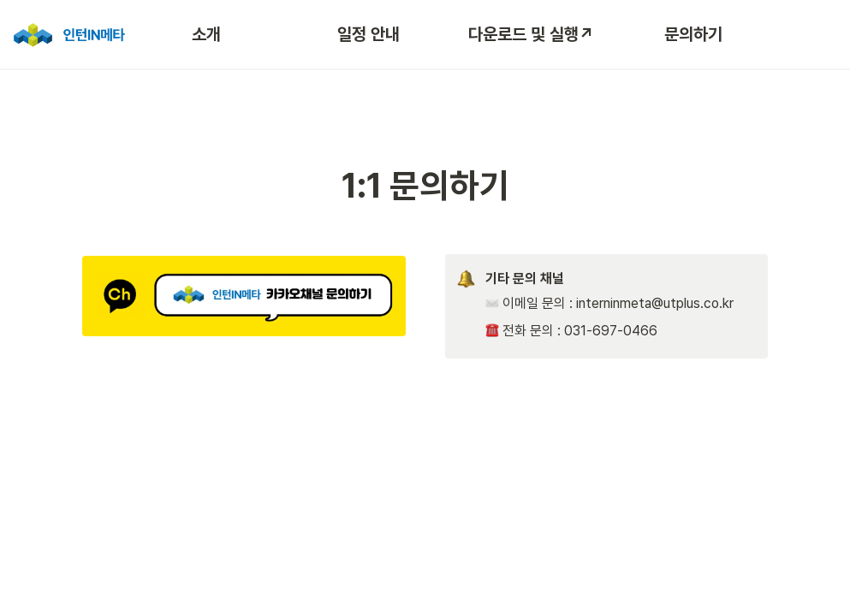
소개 (206, 34)
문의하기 (693, 34)
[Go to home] (68, 34)
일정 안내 (369, 34)
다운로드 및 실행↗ (531, 34)
